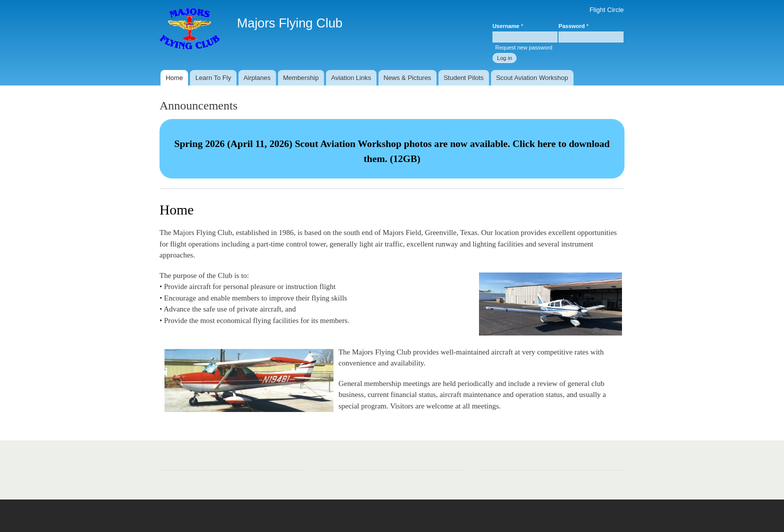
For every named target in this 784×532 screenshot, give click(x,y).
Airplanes (257, 78)
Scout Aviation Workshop (532, 78)
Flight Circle (607, 10)
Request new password (523, 47)
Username (508, 26)
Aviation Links (351, 78)
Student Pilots (463, 78)
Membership (301, 78)
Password (573, 26)
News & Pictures (407, 78)
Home (174, 78)
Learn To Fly (213, 78)
